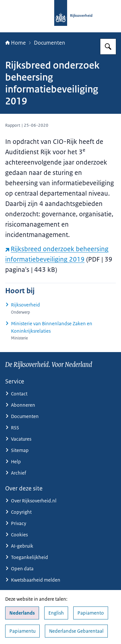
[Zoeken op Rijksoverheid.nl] (108, 47)
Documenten (50, 43)
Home (15, 43)
